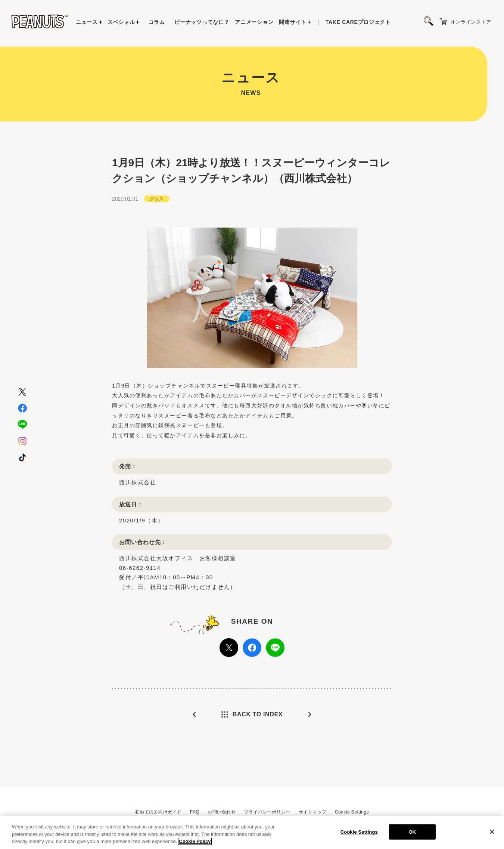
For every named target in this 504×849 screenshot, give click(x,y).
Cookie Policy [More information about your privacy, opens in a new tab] (195, 841)
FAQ (195, 812)
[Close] (492, 832)
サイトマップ (313, 812)
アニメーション (254, 22)
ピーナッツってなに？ (202, 22)
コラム (157, 22)
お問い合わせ (222, 812)
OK (412, 832)
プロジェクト (358, 22)
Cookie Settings (352, 812)
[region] (252, 832)
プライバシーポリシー (267, 812)
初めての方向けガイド (158, 812)
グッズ (157, 199)
